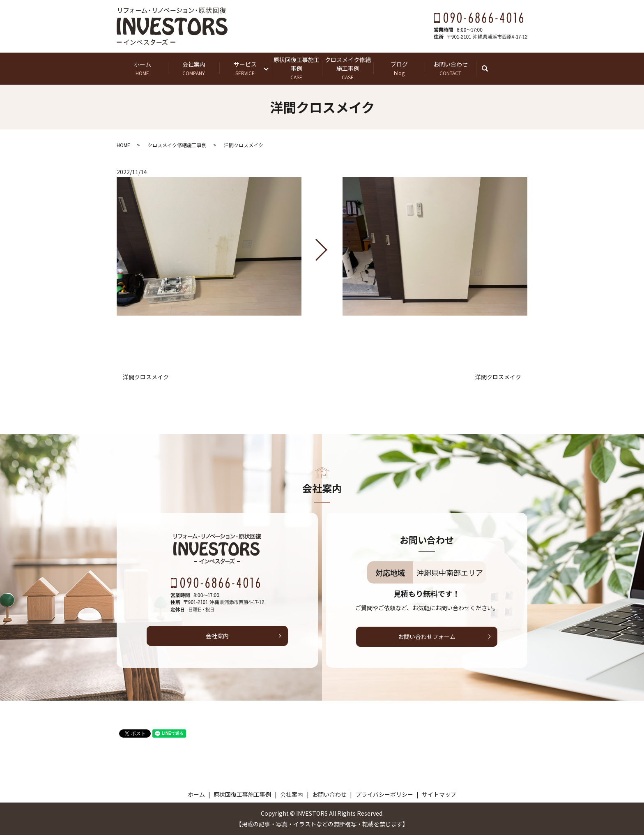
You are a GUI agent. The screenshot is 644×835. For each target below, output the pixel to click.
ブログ (399, 68)
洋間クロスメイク (146, 377)
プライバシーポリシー (384, 794)
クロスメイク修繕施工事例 (348, 68)
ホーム (142, 68)
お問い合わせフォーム (427, 637)
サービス (245, 68)
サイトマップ (439, 794)
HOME (123, 145)
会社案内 (194, 68)
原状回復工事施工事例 (296, 68)
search (489, 68)
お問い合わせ (450, 68)
